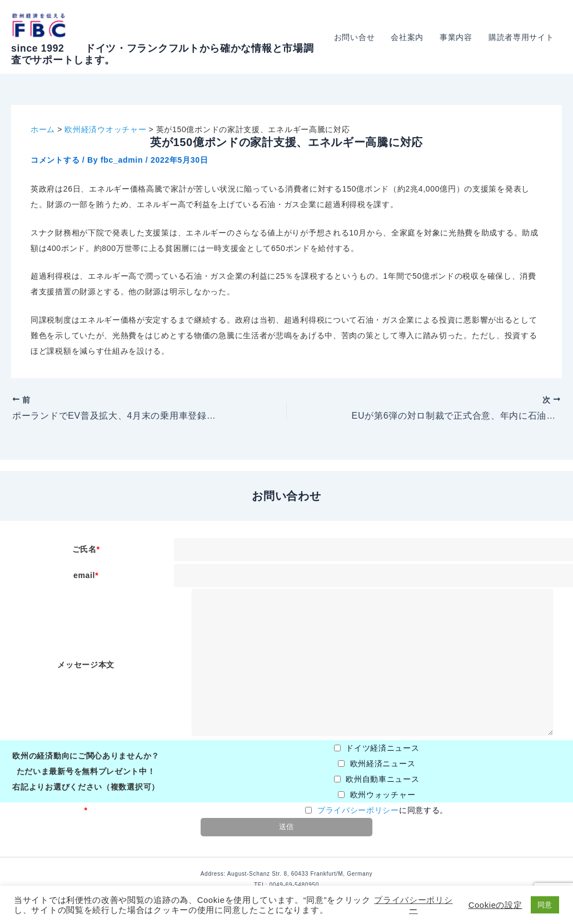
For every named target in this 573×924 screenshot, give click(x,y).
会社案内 (409, 37)
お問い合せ (356, 37)
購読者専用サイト (521, 37)
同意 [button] (545, 905)
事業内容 (457, 37)
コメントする (55, 160)
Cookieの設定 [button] (495, 905)
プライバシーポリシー (358, 810)
